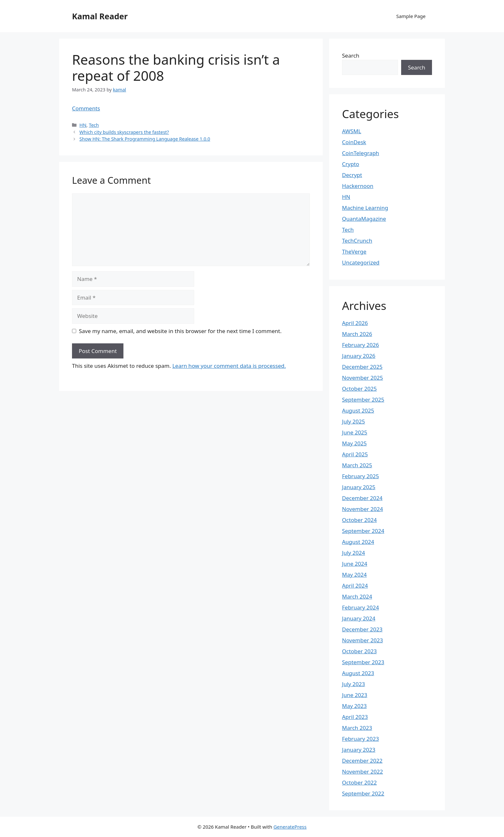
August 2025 (358, 410)
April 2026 (355, 323)
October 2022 (359, 782)
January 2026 (359, 356)
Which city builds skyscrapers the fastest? (124, 132)
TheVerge (354, 251)
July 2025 (354, 421)
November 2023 (362, 640)
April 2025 (355, 454)
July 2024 (354, 553)
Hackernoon (358, 186)
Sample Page (411, 16)
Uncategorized (361, 262)
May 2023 (354, 706)
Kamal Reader (100, 16)
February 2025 (360, 476)
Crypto (351, 164)
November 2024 (362, 509)
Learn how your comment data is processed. (229, 366)
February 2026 (360, 345)
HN (83, 125)
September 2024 (363, 531)
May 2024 (354, 575)
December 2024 (362, 498)
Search (351, 56)
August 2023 (358, 673)
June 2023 (355, 695)
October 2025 (359, 389)
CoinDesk (354, 142)
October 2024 (359, 520)
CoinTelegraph (360, 153)
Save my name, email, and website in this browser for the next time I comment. (180, 331)
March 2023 (357, 728)
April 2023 (355, 717)
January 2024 (359, 618)
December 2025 (362, 367)
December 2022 (362, 761)
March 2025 (357, 465)
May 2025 (354, 443)
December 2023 (362, 629)
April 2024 (355, 586)
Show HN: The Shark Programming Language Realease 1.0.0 (145, 139)
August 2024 (358, 542)
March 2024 (357, 596)
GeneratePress (290, 827)
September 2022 (363, 793)
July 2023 (354, 684)
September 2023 (363, 662)
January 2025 (359, 487)
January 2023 (359, 750)
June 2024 (355, 564)
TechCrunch (357, 241)
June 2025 (355, 432)
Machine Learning (365, 208)
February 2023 (360, 739)
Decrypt (352, 175)
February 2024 (360, 607)
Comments (86, 108)
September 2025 (363, 400)
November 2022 (362, 772)
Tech (94, 125)
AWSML (352, 131)
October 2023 (359, 651)
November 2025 (362, 378)
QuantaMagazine (364, 219)
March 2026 (357, 334)
